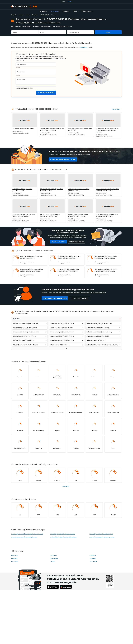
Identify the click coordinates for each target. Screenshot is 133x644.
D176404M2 (93, 558)
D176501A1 (54, 555)
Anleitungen (22, 15)
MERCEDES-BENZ (45, 15)
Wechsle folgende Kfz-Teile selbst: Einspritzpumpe (24, 537)
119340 (53, 561)
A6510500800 (54, 558)
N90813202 (15, 555)
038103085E (93, 555)
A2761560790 (93, 561)
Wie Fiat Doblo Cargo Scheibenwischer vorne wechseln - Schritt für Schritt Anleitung (69, 257)
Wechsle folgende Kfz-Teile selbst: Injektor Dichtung (64, 537)
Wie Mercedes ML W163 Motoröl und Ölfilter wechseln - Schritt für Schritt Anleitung (106, 270)
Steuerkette (35, 15)
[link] (43, 11)
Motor (28, 15)
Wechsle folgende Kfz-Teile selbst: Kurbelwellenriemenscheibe (27, 534)
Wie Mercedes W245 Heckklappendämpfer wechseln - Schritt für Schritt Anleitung (106, 257)
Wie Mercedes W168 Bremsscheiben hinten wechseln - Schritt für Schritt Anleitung (31, 270)
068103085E (15, 561)
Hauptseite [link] (14, 15)
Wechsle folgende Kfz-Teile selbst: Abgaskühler (63, 534)
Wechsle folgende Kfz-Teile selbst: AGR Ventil (101, 534)
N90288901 (15, 558)
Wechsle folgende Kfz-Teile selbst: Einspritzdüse (102, 537)
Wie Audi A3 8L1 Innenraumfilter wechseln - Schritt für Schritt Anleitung (32, 257)
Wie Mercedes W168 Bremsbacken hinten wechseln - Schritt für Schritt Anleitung (68, 270)
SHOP (63, 2)
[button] (76, 11)
